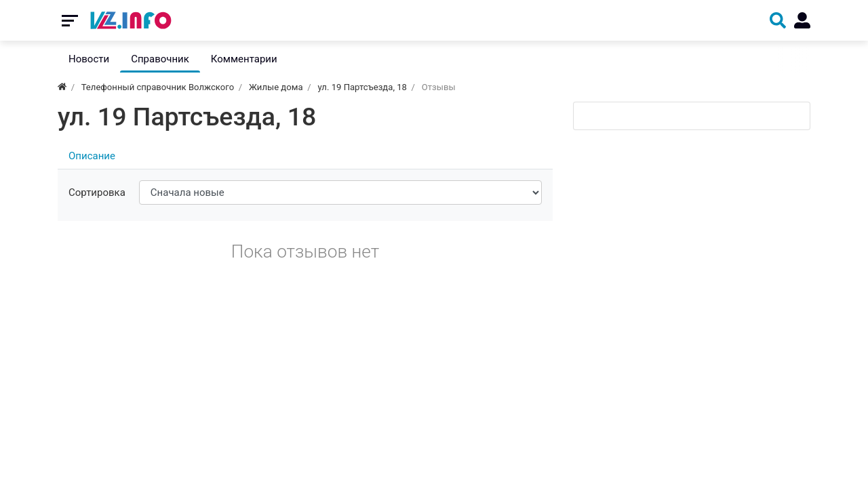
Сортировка (97, 192)
